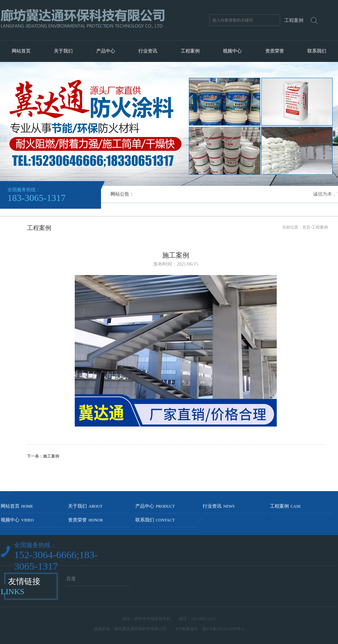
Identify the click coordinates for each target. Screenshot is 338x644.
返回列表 (176, 467)
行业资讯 (148, 51)
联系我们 (317, 51)
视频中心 (232, 51)
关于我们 (63, 51)
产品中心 (106, 51)
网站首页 (21, 51)
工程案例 (190, 51)
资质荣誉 (275, 51)
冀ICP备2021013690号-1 (223, 629)
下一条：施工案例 (43, 456)
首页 (306, 227)
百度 (71, 579)
